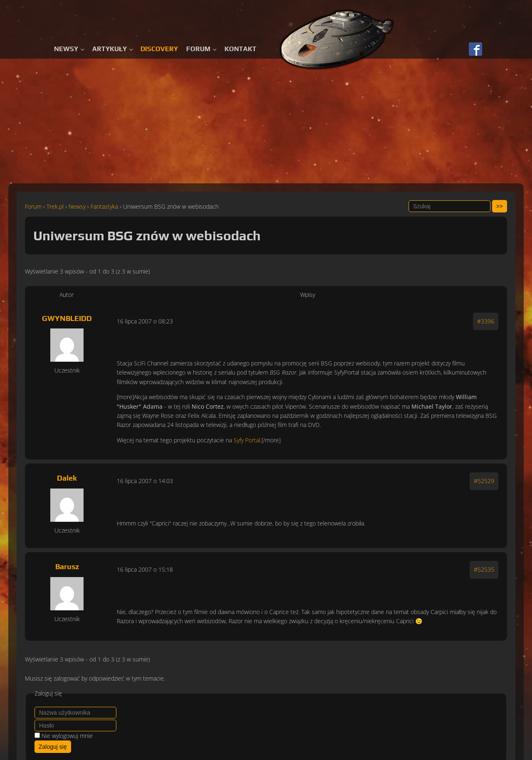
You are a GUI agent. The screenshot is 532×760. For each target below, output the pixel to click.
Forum (198, 49)
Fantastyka (104, 206)
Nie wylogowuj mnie (67, 736)
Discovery (159, 49)
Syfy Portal (247, 440)
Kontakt (240, 49)
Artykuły (110, 49)
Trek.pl (55, 206)
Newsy (66, 49)
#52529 (484, 481)
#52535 (484, 569)
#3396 (486, 321)
